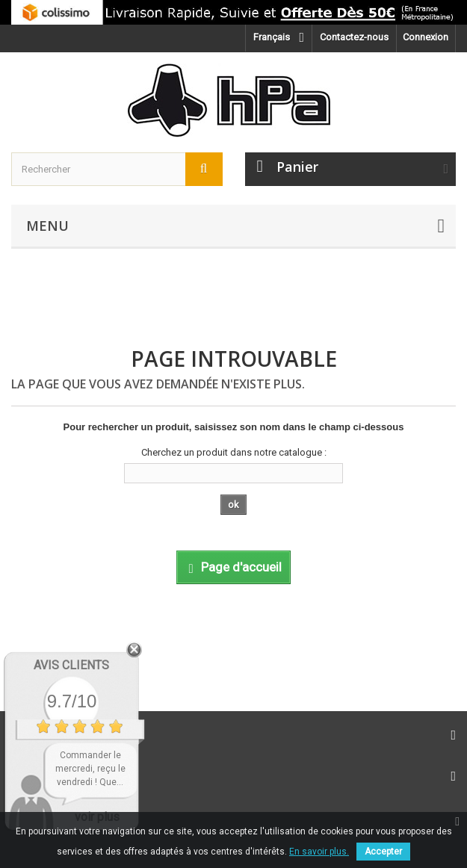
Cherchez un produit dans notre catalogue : (234, 452)
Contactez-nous (354, 37)
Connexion (426, 37)
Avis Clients (71, 665)
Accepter (383, 852)
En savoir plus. (319, 852)
